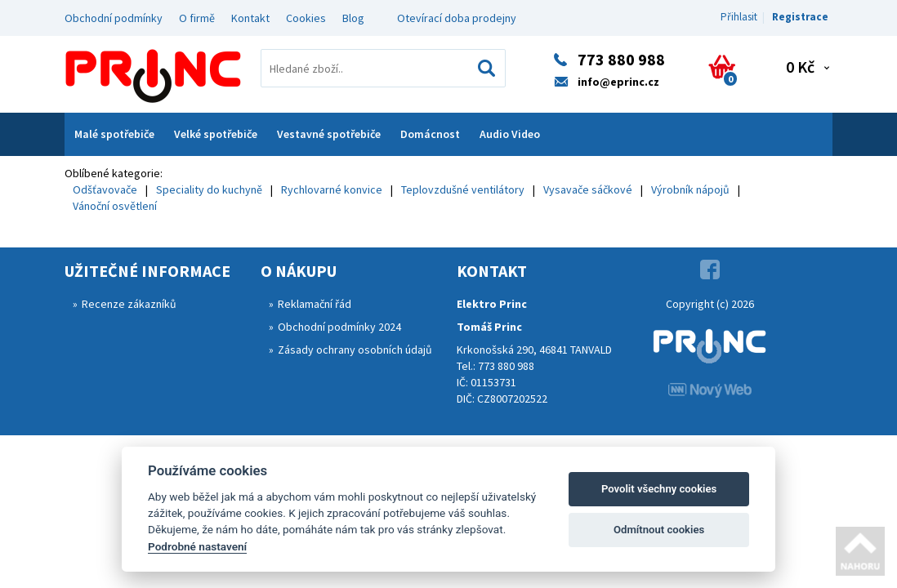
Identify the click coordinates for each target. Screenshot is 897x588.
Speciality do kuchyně (209, 189)
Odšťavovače (105, 189)
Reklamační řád (315, 304)
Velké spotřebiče (216, 134)
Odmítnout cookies (659, 530)
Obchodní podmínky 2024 (339, 327)
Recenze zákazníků (129, 304)
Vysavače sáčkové (588, 189)
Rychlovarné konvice (332, 189)
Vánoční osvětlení (115, 206)
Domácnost (430, 134)
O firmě (197, 18)
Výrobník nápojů (690, 189)
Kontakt (250, 18)
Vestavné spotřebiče (329, 134)
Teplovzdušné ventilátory (463, 189)
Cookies (306, 18)
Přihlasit (739, 17)
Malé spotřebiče (114, 134)
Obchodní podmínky (114, 18)
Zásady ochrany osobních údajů (355, 350)
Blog (353, 18)
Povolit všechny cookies (659, 489)
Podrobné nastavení (197, 546)
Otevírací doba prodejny (457, 18)
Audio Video (510, 134)
